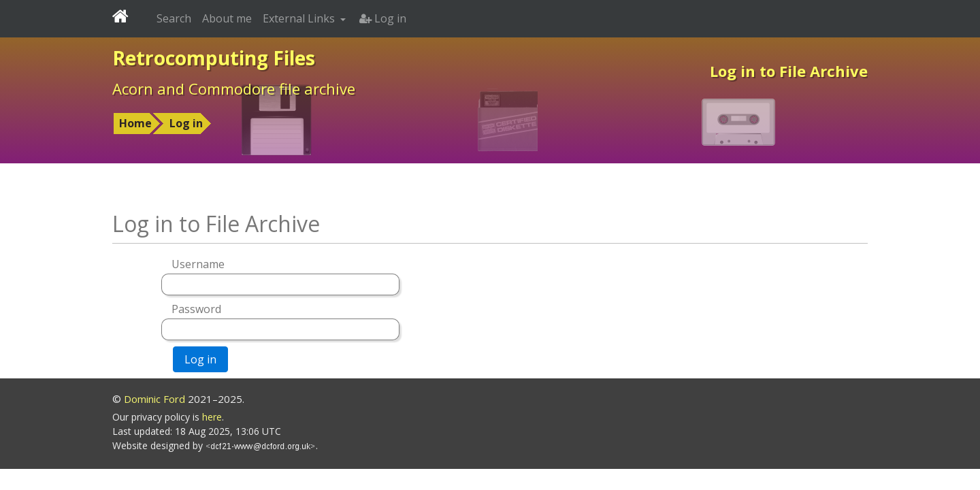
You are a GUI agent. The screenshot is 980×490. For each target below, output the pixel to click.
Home (135, 123)
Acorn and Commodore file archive (234, 88)
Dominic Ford (154, 399)
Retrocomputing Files (214, 58)
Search (174, 18)
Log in (186, 123)
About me (227, 18)
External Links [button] (300, 18)
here (212, 417)
